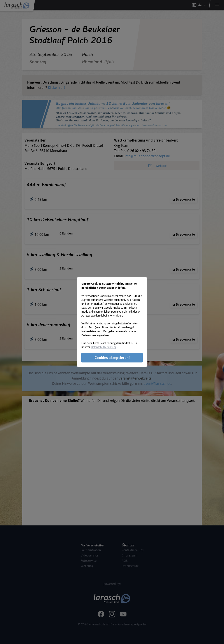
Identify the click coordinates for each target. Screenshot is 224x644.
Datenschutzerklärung (104, 347)
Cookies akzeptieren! (112, 358)
